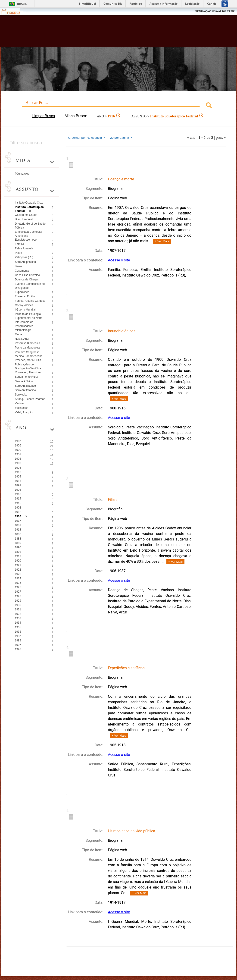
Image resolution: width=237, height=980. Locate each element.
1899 (18, 485)
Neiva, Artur (22, 339)
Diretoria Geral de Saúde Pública (30, 226)
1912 (18, 512)
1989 (18, 641)
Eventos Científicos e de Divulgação (30, 286)
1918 (18, 530)
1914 (18, 499)
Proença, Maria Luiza (28, 360)
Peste (18, 253)
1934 (18, 623)
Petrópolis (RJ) (24, 257)
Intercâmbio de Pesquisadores (24, 324)
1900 (18, 450)
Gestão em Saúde (26, 215)
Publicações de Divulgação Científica (28, 366)
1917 (18, 521)
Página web (22, 174)
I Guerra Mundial (25, 310)
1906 (18, 446)
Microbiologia (23, 330)
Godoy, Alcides (24, 305)
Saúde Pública (24, 381)
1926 (18, 587)
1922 (18, 570)
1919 (18, 556)
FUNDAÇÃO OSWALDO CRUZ (215, 11)
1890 (18, 547)
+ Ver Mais (162, 241)
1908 (18, 459)
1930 (18, 605)
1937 (18, 636)
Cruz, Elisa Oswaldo (27, 275)
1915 (18, 503)
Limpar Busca (44, 116)
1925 (18, 583)
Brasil (22, 4)
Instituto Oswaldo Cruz (29, 203)
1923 (18, 574)
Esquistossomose (26, 240)
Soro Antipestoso (25, 262)
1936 (18, 632)
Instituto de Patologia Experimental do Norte (29, 316)
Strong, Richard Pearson (30, 399)
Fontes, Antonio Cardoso (30, 301)
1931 (18, 609)
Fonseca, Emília (25, 296)
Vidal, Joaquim (24, 412)
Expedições (22, 292)
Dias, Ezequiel (24, 219)
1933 (18, 618)
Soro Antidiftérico (25, 386)
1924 (18, 578)
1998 (18, 649)
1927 (18, 592)
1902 (18, 508)
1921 (18, 565)
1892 (18, 552)
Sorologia (21, 395)
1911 (18, 481)
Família (19, 244)
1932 (18, 614)
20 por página (122, 138)
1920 (18, 561)
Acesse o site (119, 260)
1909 (18, 463)
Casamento (22, 271)
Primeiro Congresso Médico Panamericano (29, 354)
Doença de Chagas (27, 280)
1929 (18, 601)
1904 (18, 477)
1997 (18, 645)
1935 (18, 627)
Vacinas (20, 403)
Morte (18, 334)
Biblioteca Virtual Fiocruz (101, 33)
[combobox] (118, 106)
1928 (18, 596)
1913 (18, 494)
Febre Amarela (24, 248)
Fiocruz (14, 11)
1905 (18, 468)
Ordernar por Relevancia (87, 138)
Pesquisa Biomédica (27, 343)
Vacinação (21, 408)
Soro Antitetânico (25, 390)
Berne (19, 266)
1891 (18, 525)
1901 (18, 454)
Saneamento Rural (26, 377)
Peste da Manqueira (27, 348)
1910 (18, 472)
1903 (18, 490)
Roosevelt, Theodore (28, 372)
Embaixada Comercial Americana (28, 234)
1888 (18, 539)
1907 (18, 441)
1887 (18, 534)
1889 (18, 543)
